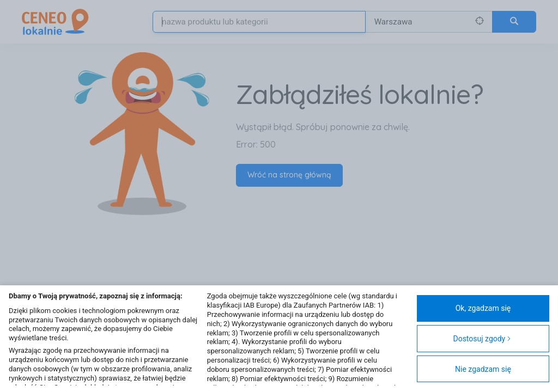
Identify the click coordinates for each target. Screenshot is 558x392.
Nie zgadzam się (483, 369)
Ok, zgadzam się (483, 308)
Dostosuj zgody (482, 339)
